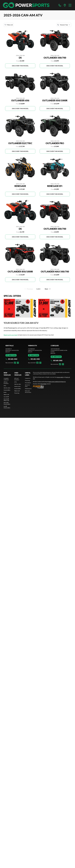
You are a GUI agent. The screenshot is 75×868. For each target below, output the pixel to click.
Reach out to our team (11, 335)
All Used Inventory (17, 379)
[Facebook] (15, 363)
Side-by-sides (7, 388)
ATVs (5, 386)
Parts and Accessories (28, 392)
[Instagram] (18, 363)
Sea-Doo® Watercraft (6, 400)
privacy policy (60, 377)
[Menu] (70, 5)
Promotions (28, 383)
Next (48, 289)
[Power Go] (49, 387)
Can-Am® (6, 397)
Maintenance (28, 389)
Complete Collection (6, 379)
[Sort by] (64, 25)
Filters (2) (9, 25)
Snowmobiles (7, 390)
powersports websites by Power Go (57, 382)
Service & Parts (27, 386)
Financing (17, 393)
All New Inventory (6, 383)
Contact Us (28, 378)
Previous (29, 289)
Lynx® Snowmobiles (7, 407)
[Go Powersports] (26, 5)
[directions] (65, 5)
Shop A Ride (43, 384)
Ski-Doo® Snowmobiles (7, 403)
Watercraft (6, 394)
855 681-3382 (11, 359)
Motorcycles (17, 386)
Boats (5, 392)
